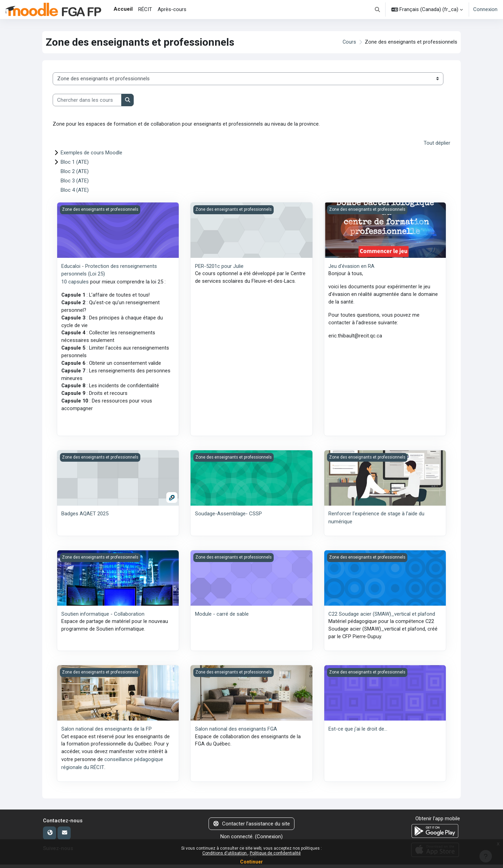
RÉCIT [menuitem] (145, 9)
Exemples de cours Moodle (91, 153)
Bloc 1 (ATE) (75, 162)
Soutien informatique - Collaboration (103, 617)
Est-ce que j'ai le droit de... (358, 733)
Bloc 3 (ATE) (75, 181)
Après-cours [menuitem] (172, 9)
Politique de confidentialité (275, 853)
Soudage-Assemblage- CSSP (228, 517)
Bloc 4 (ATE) (75, 190)
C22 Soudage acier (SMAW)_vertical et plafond (382, 617)
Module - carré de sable (222, 617)
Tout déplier (437, 143)
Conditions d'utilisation (225, 853)
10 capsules (75, 282)
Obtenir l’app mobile (438, 822)
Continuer (251, 862)
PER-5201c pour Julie (219, 266)
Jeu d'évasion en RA (351, 266)
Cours (349, 42)
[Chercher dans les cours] (87, 100)
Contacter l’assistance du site (252, 828)
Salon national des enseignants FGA (236, 733)
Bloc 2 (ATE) (75, 171)
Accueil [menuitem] (123, 9)
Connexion (485, 9)
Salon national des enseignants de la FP (107, 733)
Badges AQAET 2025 (85, 517)
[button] (378, 10)
